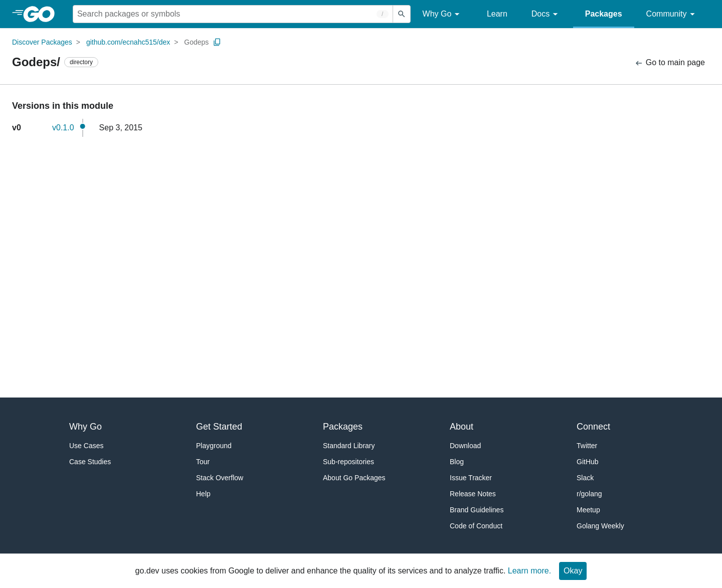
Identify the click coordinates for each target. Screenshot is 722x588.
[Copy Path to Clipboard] (217, 42)
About (462, 427)
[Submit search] (402, 14)
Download (465, 446)
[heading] (42, 14)
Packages (604, 14)
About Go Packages (354, 478)
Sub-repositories (348, 462)
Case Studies (90, 462)
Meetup (588, 510)
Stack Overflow (220, 478)
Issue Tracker (471, 478)
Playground (214, 446)
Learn (497, 14)
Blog (457, 462)
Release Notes (473, 494)
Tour (203, 462)
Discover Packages (42, 42)
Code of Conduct (476, 526)
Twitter (587, 446)
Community (672, 14)
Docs (546, 14)
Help (203, 494)
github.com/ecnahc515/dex (128, 42)
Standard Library (349, 446)
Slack (585, 478)
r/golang (589, 494)
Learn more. (529, 571)
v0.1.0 (63, 128)
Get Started (219, 427)
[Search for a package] (233, 14)
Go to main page (670, 63)
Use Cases (86, 446)
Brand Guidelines (477, 510)
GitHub (588, 462)
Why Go (443, 14)
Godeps (196, 42)
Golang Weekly (600, 526)
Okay (573, 571)
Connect (593, 427)
